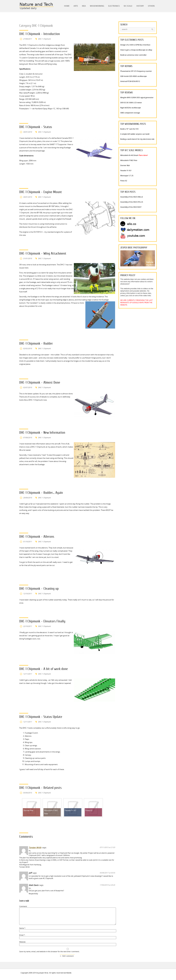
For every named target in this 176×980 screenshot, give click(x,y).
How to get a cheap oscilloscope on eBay (136, 50)
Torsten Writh (35, 847)
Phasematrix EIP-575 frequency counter (136, 71)
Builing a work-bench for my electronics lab (137, 139)
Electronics (114, 6)
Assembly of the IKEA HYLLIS (132, 202)
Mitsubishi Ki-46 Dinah (134, 155)
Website (22, 945)
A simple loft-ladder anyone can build (135, 134)
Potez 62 (124, 181)
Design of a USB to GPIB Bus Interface (135, 45)
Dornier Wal (125, 165)
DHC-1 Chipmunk (44, 39)
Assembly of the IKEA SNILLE (132, 197)
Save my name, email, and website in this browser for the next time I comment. (49, 955)
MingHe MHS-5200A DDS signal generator (137, 98)
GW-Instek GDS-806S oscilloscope (134, 76)
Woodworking (97, 6)
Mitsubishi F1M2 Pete (129, 160)
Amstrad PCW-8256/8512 (130, 81)
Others (151, 6)
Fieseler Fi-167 (126, 171)
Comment (23, 906)
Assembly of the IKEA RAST (131, 207)
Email (22, 938)
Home (67, 6)
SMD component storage (130, 113)
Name (22, 931)
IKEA (84, 6)
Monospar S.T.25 (127, 176)
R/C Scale (128, 6)
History (140, 6)
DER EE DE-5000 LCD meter (131, 103)
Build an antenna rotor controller (133, 55)
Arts (76, 6)
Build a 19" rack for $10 (129, 129)
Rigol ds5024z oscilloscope (131, 108)
